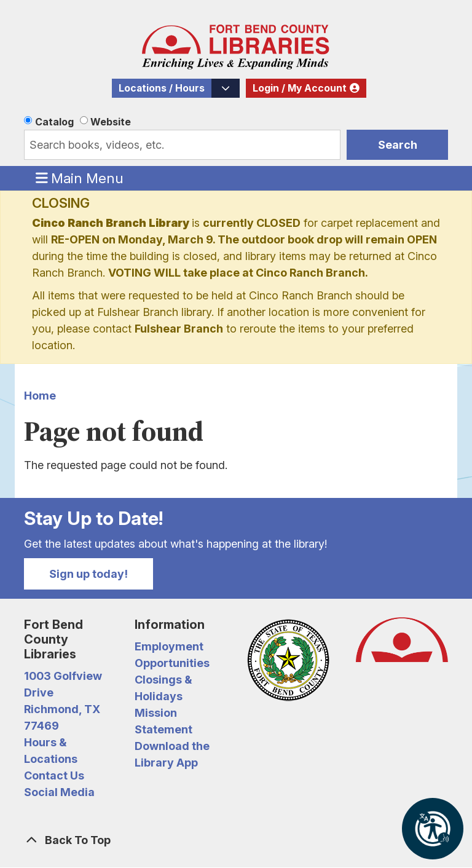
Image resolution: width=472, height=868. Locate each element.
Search (398, 145)
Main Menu (80, 178)
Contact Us (54, 775)
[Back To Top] (236, 840)
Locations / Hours (162, 88)
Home (40, 396)
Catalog (54, 122)
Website (111, 122)
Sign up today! (88, 574)
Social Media (59, 792)
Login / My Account (300, 88)
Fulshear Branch (179, 329)
